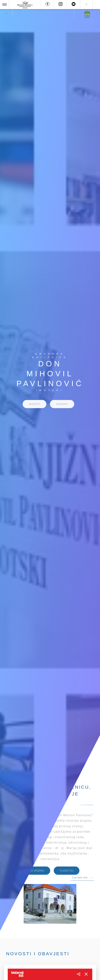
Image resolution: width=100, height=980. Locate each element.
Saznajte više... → (82, 877)
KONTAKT (62, 405)
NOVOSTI (35, 405)
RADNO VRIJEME (34, 872)
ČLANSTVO (67, 872)
